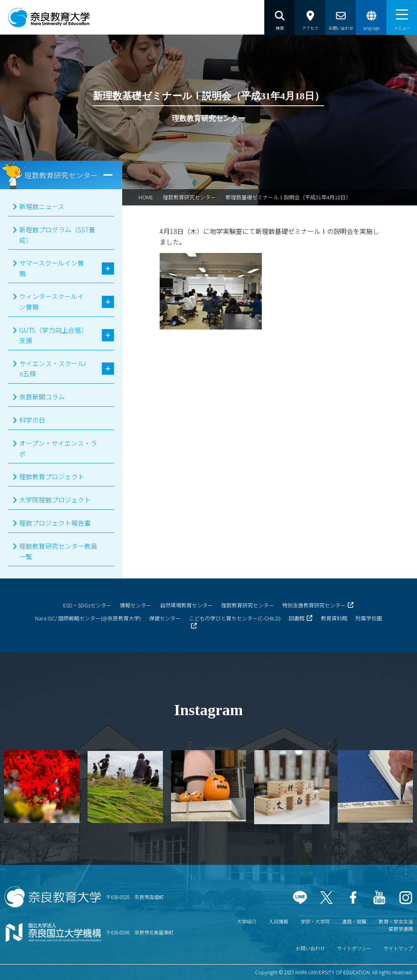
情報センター (136, 605)
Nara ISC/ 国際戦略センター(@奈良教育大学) (88, 618)
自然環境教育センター (187, 605)
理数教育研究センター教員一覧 (58, 551)
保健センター (165, 618)
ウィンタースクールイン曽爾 (52, 301)
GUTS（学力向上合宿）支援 (52, 335)
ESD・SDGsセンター (87, 605)
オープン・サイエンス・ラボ (58, 448)
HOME (146, 197)
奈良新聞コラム (42, 397)
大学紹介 (247, 921)
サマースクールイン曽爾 (52, 268)
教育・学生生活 (396, 921)
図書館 (297, 618)
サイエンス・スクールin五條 (52, 369)
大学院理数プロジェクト (55, 500)
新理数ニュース (42, 206)
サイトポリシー (354, 948)
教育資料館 (334, 618)
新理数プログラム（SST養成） (57, 235)
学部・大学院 (315, 921)
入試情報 (279, 921)
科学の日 (32, 420)
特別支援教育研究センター (314, 605)
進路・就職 (354, 921)
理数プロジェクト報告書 (55, 523)
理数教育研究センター (189, 197)
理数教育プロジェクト (52, 476)
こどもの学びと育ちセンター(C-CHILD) (235, 618)
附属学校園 (369, 618)
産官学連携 (401, 929)
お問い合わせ (310, 948)
